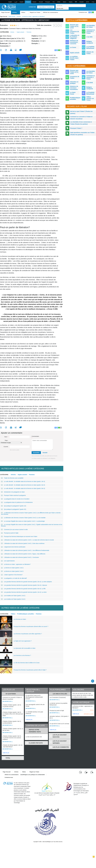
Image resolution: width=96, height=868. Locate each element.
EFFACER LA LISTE (89, 714)
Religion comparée (90, 42)
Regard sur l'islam (35, 12)
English (10, 2)
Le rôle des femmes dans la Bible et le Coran (27, 663)
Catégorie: (5, 32)
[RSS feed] (92, 772)
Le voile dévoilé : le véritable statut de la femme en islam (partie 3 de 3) (23, 488)
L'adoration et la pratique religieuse (75, 37)
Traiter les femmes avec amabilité (12, 478)
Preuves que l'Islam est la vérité (74, 72)
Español (22, 2)
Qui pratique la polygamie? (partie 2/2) (14, 509)
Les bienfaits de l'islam (91, 26)
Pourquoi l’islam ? (76, 128)
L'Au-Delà (90, 83)
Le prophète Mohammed (90, 47)
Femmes (19, 17)
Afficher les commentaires (50, 12)
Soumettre (36, 453)
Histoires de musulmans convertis (74, 42)
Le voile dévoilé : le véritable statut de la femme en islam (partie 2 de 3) (23, 485)
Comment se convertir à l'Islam (91, 77)
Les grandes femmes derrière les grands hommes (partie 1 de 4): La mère (24, 592)
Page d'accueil (5, 12)
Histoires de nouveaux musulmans (74, 88)
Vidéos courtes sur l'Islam (90, 98)
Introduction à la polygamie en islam (13, 492)
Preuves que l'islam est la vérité (74, 26)
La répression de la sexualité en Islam (25, 648)
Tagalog (71, 2)
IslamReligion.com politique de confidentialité (33, 775)
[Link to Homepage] (9, 7)
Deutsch (34, 2)
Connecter (32, 7)
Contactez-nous (83, 12)
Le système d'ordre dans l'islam (74, 58)
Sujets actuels (12, 17)
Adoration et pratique (74, 83)
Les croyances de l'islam (75, 32)
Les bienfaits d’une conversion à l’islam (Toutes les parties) (81, 123)
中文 (54, 2)
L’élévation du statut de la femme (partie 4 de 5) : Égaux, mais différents (23, 554)
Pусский (41, 2)
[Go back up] (93, 681)
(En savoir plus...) (8, 701)
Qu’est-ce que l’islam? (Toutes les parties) (81, 112)
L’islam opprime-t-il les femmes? (12, 575)
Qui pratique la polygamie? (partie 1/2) (14, 506)
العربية (16, 2)
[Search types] (62, 8)
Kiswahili (81, 2)
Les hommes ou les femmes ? (22, 655)
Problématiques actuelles (26, 614)
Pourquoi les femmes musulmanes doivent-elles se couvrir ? (31, 626)
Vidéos (23, 12)
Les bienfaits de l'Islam (91, 72)
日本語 (59, 2)
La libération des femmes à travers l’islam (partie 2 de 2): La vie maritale (23, 518)
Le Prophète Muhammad (90, 93)
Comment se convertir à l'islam (91, 32)
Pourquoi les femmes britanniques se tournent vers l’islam (19, 536)
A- (55, 25)
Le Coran (73, 47)
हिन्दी (76, 2)
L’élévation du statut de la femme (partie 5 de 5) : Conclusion (20, 557)
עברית (93, 2)
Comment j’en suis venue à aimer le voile (14, 530)
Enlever (92, 710)
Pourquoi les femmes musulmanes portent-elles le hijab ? (30, 670)
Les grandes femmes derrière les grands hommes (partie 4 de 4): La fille (23, 589)
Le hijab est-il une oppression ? (23, 641)
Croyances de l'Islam (75, 77)
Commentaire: (35, 437)
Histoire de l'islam (90, 53)
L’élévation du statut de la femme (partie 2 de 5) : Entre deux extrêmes (23, 543)
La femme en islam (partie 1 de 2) (12, 568)
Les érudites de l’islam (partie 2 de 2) (13, 599)
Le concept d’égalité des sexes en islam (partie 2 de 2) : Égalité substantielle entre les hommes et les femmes (32, 525)
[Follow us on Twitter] (86, 772)
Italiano (65, 2)
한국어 (88, 2)
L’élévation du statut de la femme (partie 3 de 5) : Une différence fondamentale (25, 550)
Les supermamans (8, 561)
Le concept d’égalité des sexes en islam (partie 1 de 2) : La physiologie (23, 521)
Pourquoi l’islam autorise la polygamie (13, 495)
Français (28, 2)
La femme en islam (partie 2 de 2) (12, 571)
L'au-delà (89, 37)
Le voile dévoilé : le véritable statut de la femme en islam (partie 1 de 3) (23, 481)
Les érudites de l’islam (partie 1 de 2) (13, 596)
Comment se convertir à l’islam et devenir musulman (81, 118)
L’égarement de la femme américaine (13, 547)
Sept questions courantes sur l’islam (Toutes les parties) (82, 134)
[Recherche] (84, 6)
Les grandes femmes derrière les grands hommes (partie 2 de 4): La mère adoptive (26, 582)
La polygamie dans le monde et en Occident (15, 499)
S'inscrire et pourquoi (46, 7)
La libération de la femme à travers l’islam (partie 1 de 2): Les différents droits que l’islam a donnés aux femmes (31, 513)
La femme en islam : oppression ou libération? (16, 564)
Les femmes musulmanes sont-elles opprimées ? (28, 634)
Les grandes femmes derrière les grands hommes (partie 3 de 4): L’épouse (24, 585)
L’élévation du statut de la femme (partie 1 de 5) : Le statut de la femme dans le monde (27, 540)
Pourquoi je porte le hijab (10, 533)
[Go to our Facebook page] (81, 772)
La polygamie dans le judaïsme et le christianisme (17, 502)
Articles (15, 12)
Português (48, 2)
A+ (60, 25)
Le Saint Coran (73, 93)
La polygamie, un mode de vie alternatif (14, 578)
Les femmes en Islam (20, 619)
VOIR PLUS (6, 753)
